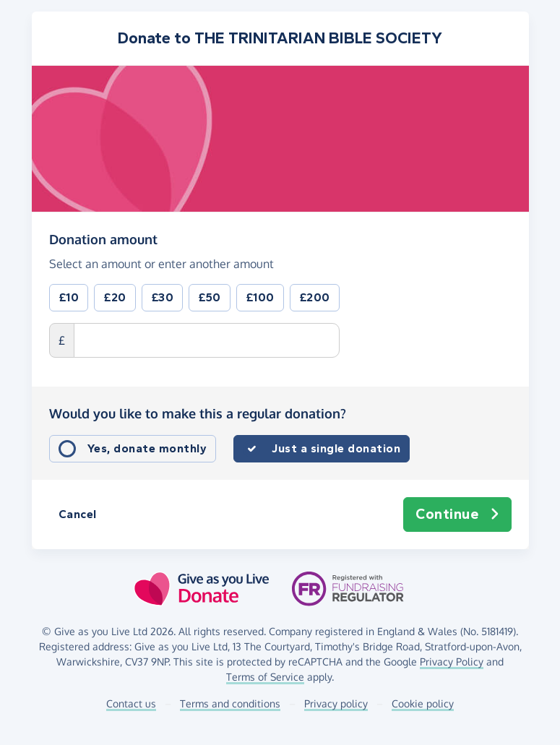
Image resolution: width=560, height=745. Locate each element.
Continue (457, 514)
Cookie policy (423, 703)
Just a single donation (336, 448)
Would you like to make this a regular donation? (198, 413)
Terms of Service (265, 677)
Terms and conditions (230, 703)
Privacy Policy (452, 662)
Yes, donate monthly (147, 448)
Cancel (78, 514)
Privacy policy (336, 703)
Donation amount (103, 238)
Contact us (131, 703)
